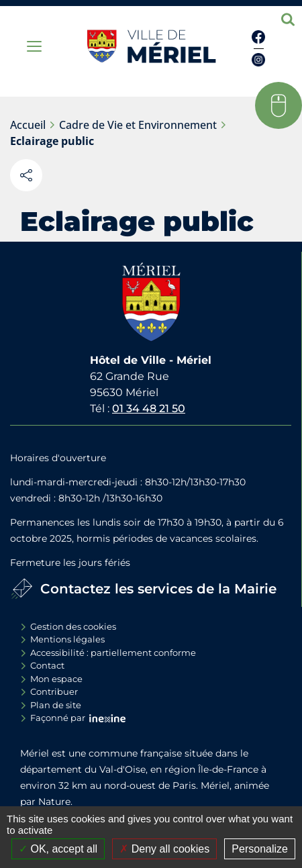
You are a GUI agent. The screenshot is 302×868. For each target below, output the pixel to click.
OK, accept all (58, 849)
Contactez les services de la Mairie (158, 589)
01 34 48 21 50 (149, 408)
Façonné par (58, 718)
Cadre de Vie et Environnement (138, 125)
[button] (279, 105)
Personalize (260, 849)
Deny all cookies (164, 849)
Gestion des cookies (73, 626)
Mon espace (56, 679)
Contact (47, 665)
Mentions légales (67, 639)
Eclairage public (52, 141)
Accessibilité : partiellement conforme (113, 653)
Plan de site (56, 705)
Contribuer (54, 691)
